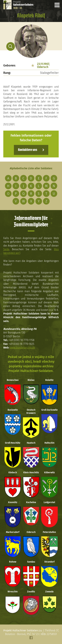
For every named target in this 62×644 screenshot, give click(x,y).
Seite (6, 249)
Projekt (23, 5)
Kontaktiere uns (28, 150)
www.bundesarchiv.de (22, 348)
